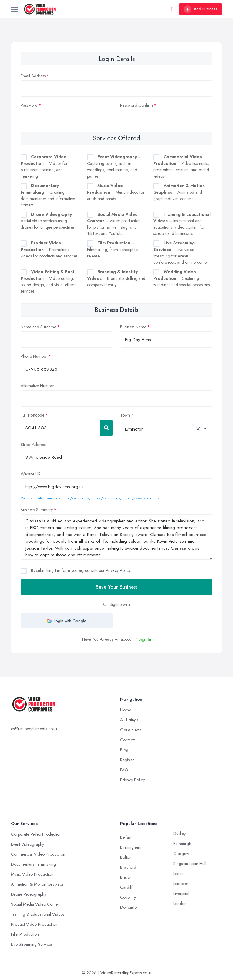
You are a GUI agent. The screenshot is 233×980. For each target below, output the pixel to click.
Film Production (25, 934)
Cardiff (126, 887)
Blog (124, 750)
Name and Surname (38, 327)
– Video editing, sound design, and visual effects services (48, 281)
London (180, 904)
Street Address (33, 445)
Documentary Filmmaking (33, 864)
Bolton (126, 857)
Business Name (133, 327)
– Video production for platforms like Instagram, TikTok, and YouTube (114, 224)
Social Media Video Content (36, 904)
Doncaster (129, 907)
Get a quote (131, 730)
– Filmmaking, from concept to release (112, 249)
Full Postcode (32, 415)
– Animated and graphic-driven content (179, 192)
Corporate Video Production (36, 834)
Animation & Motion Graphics (37, 884)
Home (126, 710)
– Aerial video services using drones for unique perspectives (48, 221)
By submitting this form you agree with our (80, 570)
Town (125, 415)
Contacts (128, 740)
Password (29, 105)
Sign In (145, 639)
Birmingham (131, 847)
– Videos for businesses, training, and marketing (44, 166)
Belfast (126, 837)
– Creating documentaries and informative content (48, 195)
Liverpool (181, 894)
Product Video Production (34, 924)
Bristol (125, 877)
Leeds (178, 874)
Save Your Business (117, 587)
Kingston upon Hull (190, 864)
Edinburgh (182, 844)
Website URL (32, 474)
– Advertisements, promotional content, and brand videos (181, 166)
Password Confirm (137, 105)
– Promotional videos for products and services (49, 249)
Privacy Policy (118, 570)
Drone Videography (29, 894)
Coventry (128, 897)
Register (127, 760)
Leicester (181, 884)
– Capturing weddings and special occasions (181, 278)
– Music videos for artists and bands (116, 192)
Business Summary (37, 510)
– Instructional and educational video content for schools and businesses (182, 224)
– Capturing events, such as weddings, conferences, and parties (114, 166)
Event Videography (27, 844)
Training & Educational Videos (38, 914)
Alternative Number (37, 386)
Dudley (179, 834)
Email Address (33, 76)
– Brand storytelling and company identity (116, 278)
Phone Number (34, 356)
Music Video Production (32, 874)
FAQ (124, 770)
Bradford (128, 867)
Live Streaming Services (32, 944)
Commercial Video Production (38, 854)
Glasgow (181, 854)
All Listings (129, 720)
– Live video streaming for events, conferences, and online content (181, 253)
